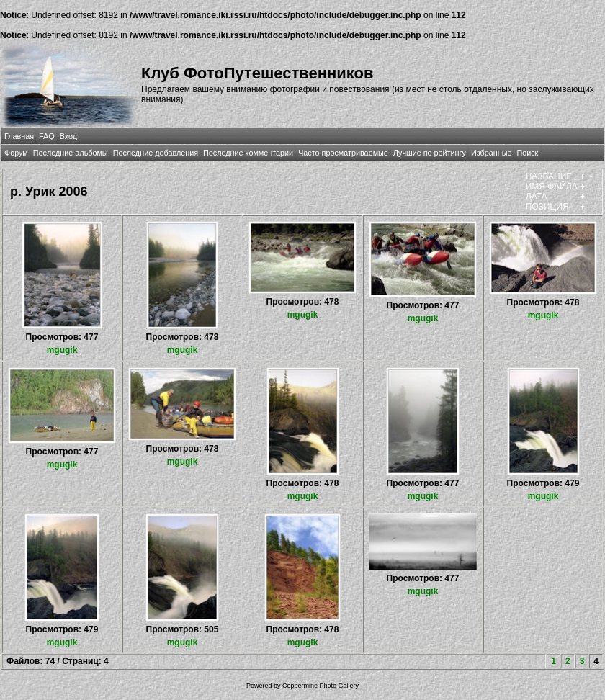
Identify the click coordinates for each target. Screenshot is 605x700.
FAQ (47, 136)
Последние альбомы (71, 153)
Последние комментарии (248, 153)
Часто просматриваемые (343, 153)
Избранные (491, 153)
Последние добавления (156, 153)
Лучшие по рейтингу (430, 153)
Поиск (527, 153)
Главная (19, 136)
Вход (68, 136)
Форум (16, 153)
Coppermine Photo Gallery (321, 686)
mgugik (62, 350)
